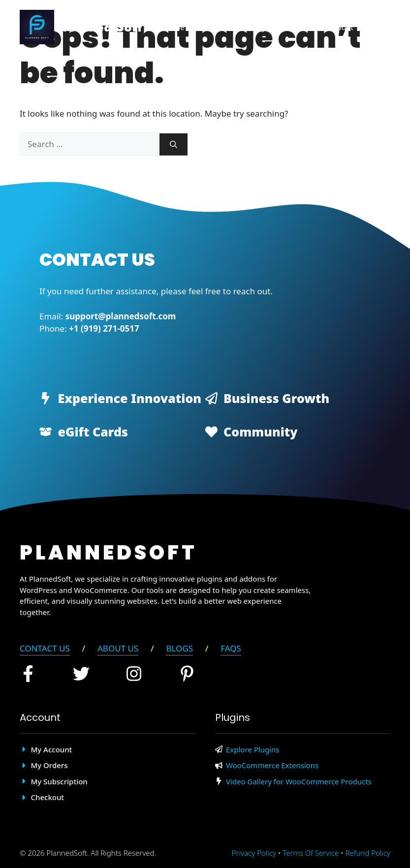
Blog (257, 27)
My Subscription (59, 781)
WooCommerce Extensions (272, 765)
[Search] (173, 144)
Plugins (217, 27)
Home (174, 27)
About (295, 27)
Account (339, 27)
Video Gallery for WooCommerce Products (299, 781)
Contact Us (45, 648)
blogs (179, 648)
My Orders (49, 765)
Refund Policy (368, 853)
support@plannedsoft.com (121, 316)
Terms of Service (311, 853)
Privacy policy (254, 853)
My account (52, 749)
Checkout (48, 797)
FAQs (231, 648)
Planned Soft (102, 27)
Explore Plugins (252, 749)
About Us (118, 648)
